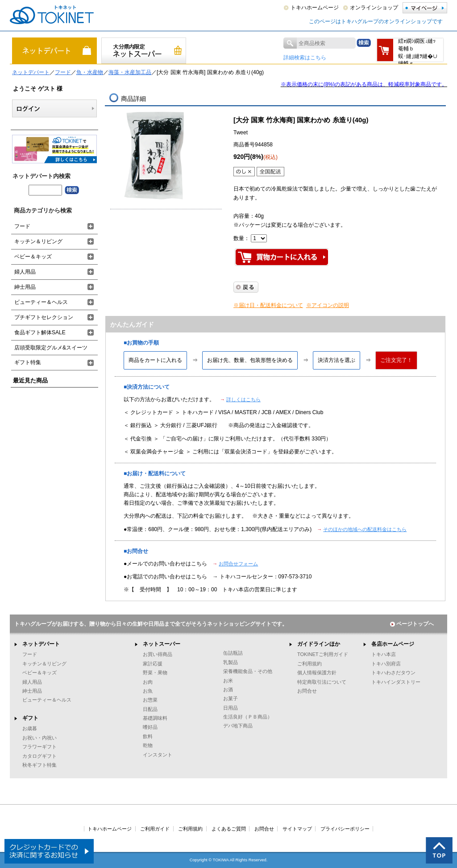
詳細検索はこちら (305, 58)
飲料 (148, 736)
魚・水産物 (90, 72)
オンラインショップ (374, 8)
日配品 (150, 709)
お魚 (148, 691)
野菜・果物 (155, 673)
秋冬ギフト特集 (39, 765)
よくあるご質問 (229, 829)
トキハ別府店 (386, 664)
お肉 (148, 682)
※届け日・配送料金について (268, 305)
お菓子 (231, 698)
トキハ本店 (384, 654)
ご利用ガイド (155, 829)
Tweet (241, 133)
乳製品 (231, 662)
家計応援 (153, 664)
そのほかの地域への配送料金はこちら (365, 529)
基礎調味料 (155, 718)
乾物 (148, 745)
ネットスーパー (162, 644)
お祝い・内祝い (39, 738)
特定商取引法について (322, 682)
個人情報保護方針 (317, 673)
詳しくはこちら (243, 399)
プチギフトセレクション (44, 317)
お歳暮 (30, 728)
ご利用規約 (310, 664)
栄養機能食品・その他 (248, 671)
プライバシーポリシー (345, 829)
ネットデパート (31, 72)
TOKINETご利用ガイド (323, 654)
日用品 (231, 708)
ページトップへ (412, 624)
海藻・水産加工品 (130, 72)
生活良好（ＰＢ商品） (248, 717)
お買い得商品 (158, 654)
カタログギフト (39, 756)
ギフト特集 (28, 362)
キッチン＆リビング (38, 241)
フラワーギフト (39, 747)
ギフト (30, 718)
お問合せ (307, 691)
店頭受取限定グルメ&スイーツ (51, 348)
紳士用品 (25, 287)
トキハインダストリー (396, 682)
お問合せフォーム (238, 564)
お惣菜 (150, 700)
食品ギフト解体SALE (40, 332)
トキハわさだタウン (393, 673)
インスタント (158, 755)
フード (63, 72)
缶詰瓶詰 (233, 653)
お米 (228, 681)
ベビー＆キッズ (33, 257)
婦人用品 (25, 272)
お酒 (228, 689)
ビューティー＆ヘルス (41, 302)
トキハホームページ (315, 8)
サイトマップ (297, 829)
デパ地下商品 (238, 726)
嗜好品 (150, 727)
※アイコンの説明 (328, 305)
